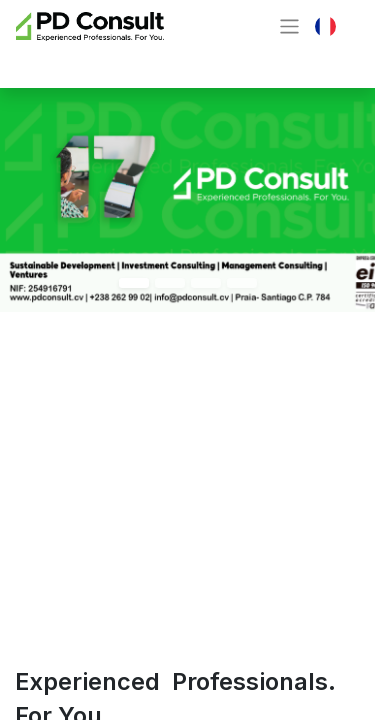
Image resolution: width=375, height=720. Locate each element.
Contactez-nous (105, 62)
